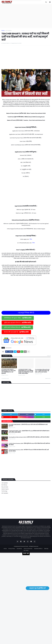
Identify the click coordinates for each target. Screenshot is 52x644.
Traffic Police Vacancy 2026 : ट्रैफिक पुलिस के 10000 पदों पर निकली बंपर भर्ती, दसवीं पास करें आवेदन (29, 444)
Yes (33, 4)
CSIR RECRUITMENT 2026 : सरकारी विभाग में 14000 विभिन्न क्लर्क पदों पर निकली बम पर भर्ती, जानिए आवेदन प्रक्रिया (26, 371)
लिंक (31, 239)
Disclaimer (19, 549)
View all (49, 356)
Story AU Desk (5, 487)
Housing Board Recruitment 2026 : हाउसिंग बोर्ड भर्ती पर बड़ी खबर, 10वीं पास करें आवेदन (42, 371)
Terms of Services (28, 549)
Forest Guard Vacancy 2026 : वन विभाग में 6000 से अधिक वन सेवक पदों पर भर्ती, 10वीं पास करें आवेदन (29, 450)
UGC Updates (5, 493)
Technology (4, 491)
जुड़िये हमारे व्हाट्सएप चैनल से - (18, 323)
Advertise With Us (38, 549)
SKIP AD (26, 553)
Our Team (26, 550)
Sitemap (46, 549)
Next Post (48, 378)
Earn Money (4, 485)
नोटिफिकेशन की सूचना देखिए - (18, 318)
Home (3, 30)
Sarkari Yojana (5, 489)
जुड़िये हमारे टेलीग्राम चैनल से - (17, 327)
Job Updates (8, 30)
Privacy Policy (12, 549)
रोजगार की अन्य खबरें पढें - (16, 332)
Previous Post (5, 378)
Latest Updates (7, 421)
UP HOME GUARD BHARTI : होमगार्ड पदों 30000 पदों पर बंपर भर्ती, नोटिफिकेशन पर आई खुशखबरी (9, 371)
